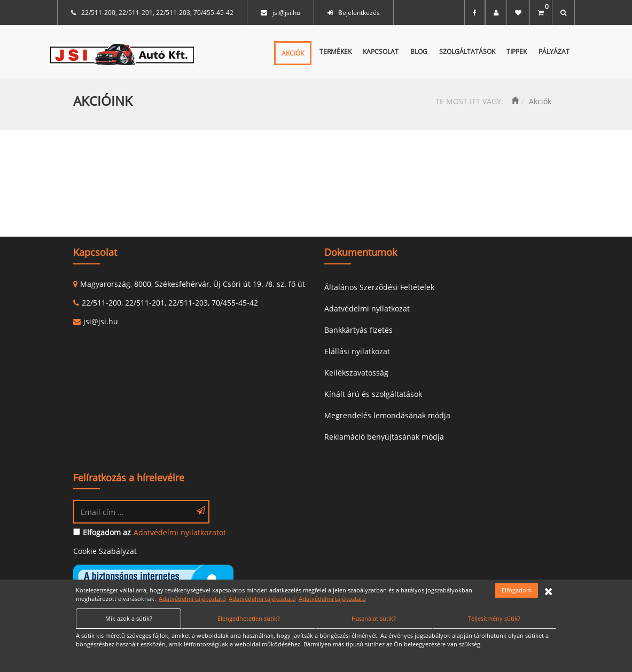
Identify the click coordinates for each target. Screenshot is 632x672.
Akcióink (103, 101)
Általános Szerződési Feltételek (379, 287)
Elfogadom (517, 590)
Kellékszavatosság (356, 373)
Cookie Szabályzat (105, 551)
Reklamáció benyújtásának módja (384, 437)
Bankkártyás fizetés (358, 330)
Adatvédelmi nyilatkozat (367, 308)
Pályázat (554, 52)
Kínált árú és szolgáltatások (373, 394)
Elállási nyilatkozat (357, 351)
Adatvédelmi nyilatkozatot (180, 532)
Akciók (293, 53)
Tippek (517, 52)
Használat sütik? (374, 618)
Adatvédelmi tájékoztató (192, 599)
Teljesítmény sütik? (494, 618)
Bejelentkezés (359, 13)
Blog (419, 52)
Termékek (335, 52)
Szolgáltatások (467, 52)
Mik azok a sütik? (129, 618)
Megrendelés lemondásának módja (387, 415)
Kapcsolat (381, 52)
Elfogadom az (107, 532)
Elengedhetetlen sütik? (249, 618)
